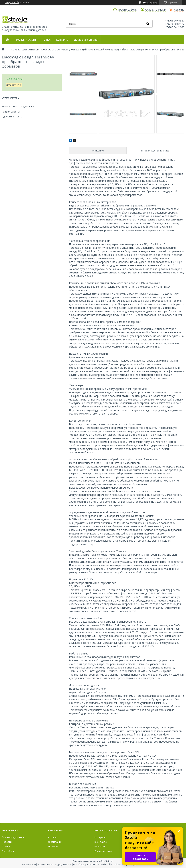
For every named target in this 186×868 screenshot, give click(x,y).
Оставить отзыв (155, 10)
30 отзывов (150, 2)
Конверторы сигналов (25, 50)
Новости (7, 842)
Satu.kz (109, 861)
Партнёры (8, 851)
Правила (53, 846)
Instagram (100, 837)
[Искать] (147, 24)
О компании (55, 842)
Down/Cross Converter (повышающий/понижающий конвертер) (80, 50)
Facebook (100, 846)
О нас (47, 40)
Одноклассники (103, 851)
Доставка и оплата (86, 40)
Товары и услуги (26, 40)
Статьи (6, 846)
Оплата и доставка (13, 837)
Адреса (52, 837)
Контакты (62, 40)
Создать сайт (12, 3)
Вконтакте (101, 842)
